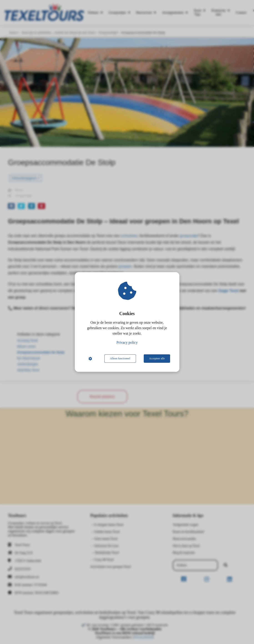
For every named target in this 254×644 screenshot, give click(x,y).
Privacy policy (127, 342)
